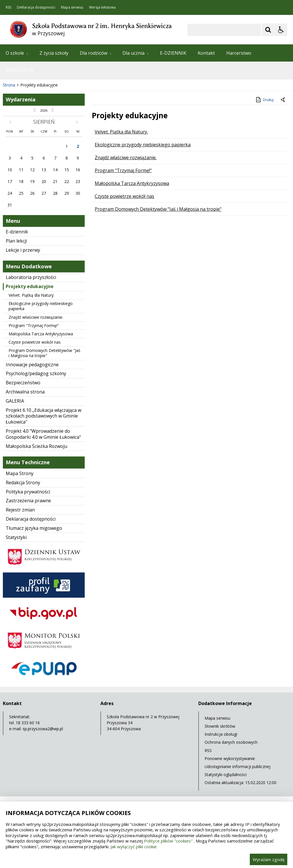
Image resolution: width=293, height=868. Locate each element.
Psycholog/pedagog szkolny (36, 373)
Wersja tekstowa (102, 7)
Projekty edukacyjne (30, 286)
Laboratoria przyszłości (31, 277)
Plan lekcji (16, 241)
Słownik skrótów (220, 726)
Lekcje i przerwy (23, 250)
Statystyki (16, 537)
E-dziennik (17, 232)
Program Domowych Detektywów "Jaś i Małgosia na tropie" (44, 353)
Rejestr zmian (20, 510)
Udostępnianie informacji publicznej (237, 766)
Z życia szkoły (54, 53)
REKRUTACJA (20, 70)
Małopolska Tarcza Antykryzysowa (41, 334)
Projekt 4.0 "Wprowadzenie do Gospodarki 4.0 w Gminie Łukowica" (43, 434)
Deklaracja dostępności (36, 7)
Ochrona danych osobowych (231, 742)
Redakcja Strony (23, 483)
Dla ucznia (135, 53)
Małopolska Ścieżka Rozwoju (36, 446)
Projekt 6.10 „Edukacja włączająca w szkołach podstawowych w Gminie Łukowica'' (43, 416)
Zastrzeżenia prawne (28, 501)
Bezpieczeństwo (23, 383)
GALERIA (15, 401)
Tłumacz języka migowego (34, 528)
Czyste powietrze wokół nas (35, 342)
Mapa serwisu (72, 7)
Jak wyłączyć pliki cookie (134, 847)
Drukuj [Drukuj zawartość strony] (264, 100)
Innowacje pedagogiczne (32, 365)
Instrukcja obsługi (221, 734)
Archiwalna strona (25, 392)
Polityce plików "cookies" (168, 841)
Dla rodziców (96, 53)
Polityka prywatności (28, 492)
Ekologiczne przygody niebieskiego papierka (41, 306)
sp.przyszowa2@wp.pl (43, 729)
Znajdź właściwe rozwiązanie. (36, 317)
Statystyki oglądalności (226, 774)
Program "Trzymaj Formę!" (34, 325)
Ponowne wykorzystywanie (230, 758)
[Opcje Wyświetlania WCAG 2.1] (281, 30)
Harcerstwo (239, 53)
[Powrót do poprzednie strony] (283, 100)
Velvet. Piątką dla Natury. (31, 295)
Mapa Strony (20, 473)
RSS (8, 7)
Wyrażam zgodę (269, 859)
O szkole (17, 53)
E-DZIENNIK (173, 53)
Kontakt (206, 53)
